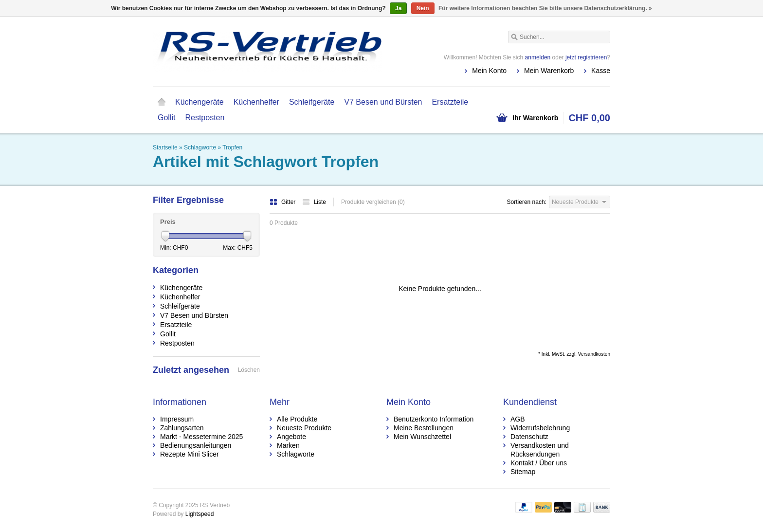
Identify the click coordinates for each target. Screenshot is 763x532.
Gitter (283, 202)
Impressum (177, 419)
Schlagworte (200, 147)
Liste (314, 202)
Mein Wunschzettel (422, 437)
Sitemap (523, 472)
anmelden (538, 57)
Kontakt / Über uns (539, 463)
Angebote (291, 437)
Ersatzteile (450, 102)
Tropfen (232, 147)
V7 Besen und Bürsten (383, 102)
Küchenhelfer (256, 102)
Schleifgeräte (312, 102)
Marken (288, 445)
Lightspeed (200, 514)
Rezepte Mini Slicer (190, 454)
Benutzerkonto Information (434, 419)
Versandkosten (594, 354)
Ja (398, 8)
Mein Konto (489, 71)
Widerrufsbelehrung (540, 428)
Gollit (166, 118)
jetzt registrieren (586, 57)
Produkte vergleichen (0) (373, 202)
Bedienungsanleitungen (196, 445)
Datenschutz (529, 437)
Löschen (249, 370)
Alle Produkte (297, 419)
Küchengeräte (200, 102)
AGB (518, 419)
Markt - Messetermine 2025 (201, 437)
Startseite (162, 102)
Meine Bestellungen (424, 428)
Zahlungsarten (182, 428)
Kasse (601, 71)
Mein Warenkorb (549, 71)
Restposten (205, 118)
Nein (423, 8)
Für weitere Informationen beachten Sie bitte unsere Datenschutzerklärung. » (545, 8)
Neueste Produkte (304, 428)
